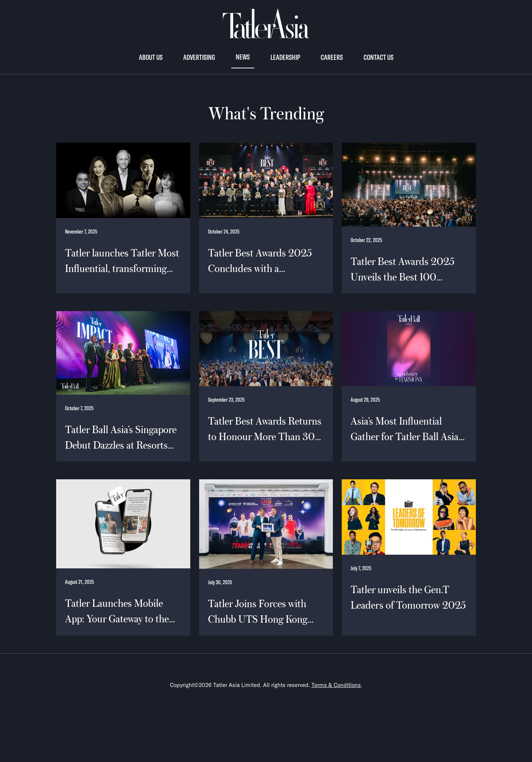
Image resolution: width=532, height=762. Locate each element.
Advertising (199, 57)
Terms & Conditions (336, 685)
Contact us (378, 57)
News (243, 57)
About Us (151, 57)
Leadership (285, 57)
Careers (332, 57)
